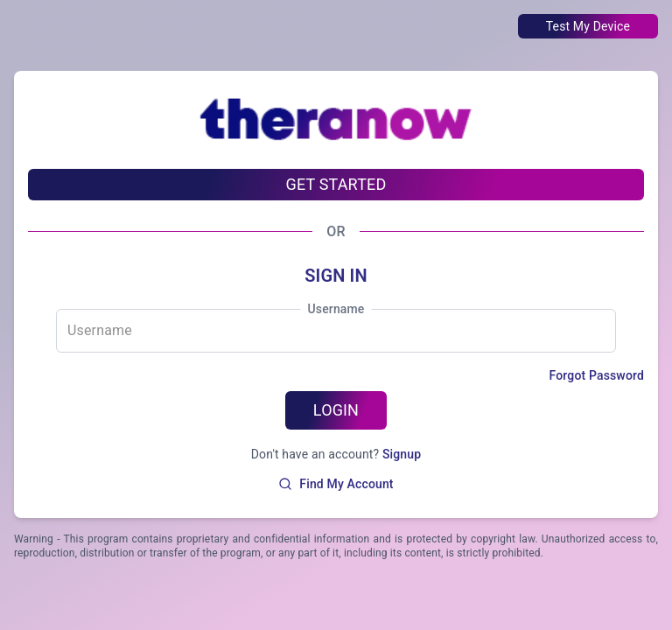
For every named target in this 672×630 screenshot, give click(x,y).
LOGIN (336, 410)
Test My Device (588, 26)
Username (336, 309)
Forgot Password (597, 375)
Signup (402, 454)
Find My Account (336, 484)
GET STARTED (336, 184)
